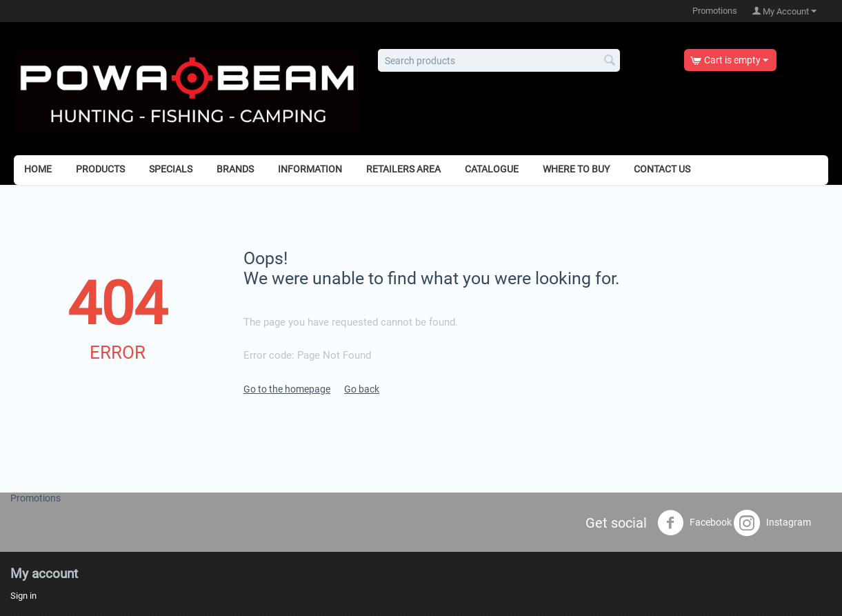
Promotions (715, 11)
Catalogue (492, 169)
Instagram (772, 523)
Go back (362, 389)
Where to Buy (576, 169)
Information (310, 169)
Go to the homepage (287, 389)
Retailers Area (403, 169)
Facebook (694, 523)
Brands (235, 169)
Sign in (23, 596)
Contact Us (662, 169)
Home (38, 169)
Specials (171, 169)
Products (100, 169)
